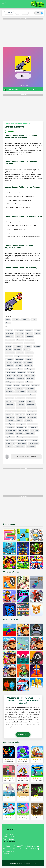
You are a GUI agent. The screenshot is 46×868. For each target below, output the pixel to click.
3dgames (8, 385)
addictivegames (10, 340)
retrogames (20, 382)
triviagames (9, 356)
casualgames (29, 340)
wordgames (18, 356)
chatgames (29, 359)
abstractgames (21, 424)
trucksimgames (21, 408)
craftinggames (31, 447)
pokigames (19, 124)
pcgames (8, 346)
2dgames (16, 385)
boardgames (29, 353)
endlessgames (33, 440)
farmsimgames (10, 405)
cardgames (20, 353)
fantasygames (10, 369)
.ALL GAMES (25, 320)
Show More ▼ (23, 734)
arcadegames (28, 356)
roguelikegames (30, 434)
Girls (26, 849)
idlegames (9, 362)
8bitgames (19, 421)
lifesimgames (20, 401)
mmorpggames (18, 346)
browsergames (29, 343)
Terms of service (9, 837)
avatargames (9, 414)
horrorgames (20, 379)
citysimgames (21, 405)
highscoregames (22, 440)
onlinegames (20, 337)
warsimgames (21, 411)
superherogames (10, 372)
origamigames (35, 430)
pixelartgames (10, 421)
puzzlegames (19, 333)
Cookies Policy (8, 839)
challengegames (10, 440)
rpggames (27, 350)
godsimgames (32, 411)
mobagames (18, 350)
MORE (38, 13)
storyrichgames (10, 427)
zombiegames (10, 366)
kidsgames (19, 343)
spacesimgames (10, 411)
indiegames (29, 382)
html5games (30, 337)
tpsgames (9, 350)
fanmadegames (10, 417)
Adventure (16, 320)
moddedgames (21, 417)
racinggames (9, 333)
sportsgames (9, 359)
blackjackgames (30, 388)
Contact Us (6, 854)
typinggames (9, 398)
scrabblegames (32, 392)
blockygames (9, 434)
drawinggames (20, 398)
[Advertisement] (23, 32)
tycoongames (31, 405)
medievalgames (29, 369)
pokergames (9, 392)
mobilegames (9, 337)
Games (7, 124)
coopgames (28, 346)
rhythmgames (28, 362)
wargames (19, 366)
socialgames (19, 359)
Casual (8, 323)
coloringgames (31, 398)
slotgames (9, 388)
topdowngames (10, 443)
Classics (34, 320)
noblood (37, 330)
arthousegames (32, 424)
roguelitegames (10, 437)
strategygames (10, 353)
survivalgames (10, 379)
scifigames (19, 369)
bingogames (35, 385)
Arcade (12, 124)
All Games (7, 846)
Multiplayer (33, 849)
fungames (20, 340)
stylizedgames (33, 427)
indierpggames (32, 417)
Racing (12, 851)
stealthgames (30, 379)
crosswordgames (20, 392)
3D (22, 846)
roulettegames (19, 388)
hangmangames (10, 395)
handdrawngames (11, 430)
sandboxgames (18, 375)
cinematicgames (21, 427)
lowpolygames (10, 424)
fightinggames (10, 382)
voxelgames (19, 434)
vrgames (8, 375)
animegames (21, 372)
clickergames (18, 362)
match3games (10, 401)
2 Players (16, 846)
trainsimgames (10, 408)
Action (27, 846)
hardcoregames (21, 437)
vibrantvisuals (10, 343)
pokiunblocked (27, 124)
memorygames (22, 395)
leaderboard (29, 333)
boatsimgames (32, 408)
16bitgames (28, 421)
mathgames (32, 395)
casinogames (25, 385)
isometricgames (22, 443)
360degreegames (34, 443)
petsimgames (30, 401)
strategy (38, 333)
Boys (21, 849)
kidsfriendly (29, 330)
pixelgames (31, 372)
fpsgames (37, 346)
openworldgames (30, 375)
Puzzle (5, 851)
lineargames (9, 447)
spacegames (28, 366)
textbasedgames (31, 414)
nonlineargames (20, 447)
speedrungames (33, 437)
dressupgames (20, 414)
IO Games (14, 849)
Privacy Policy (8, 834)
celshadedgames (23, 430)
